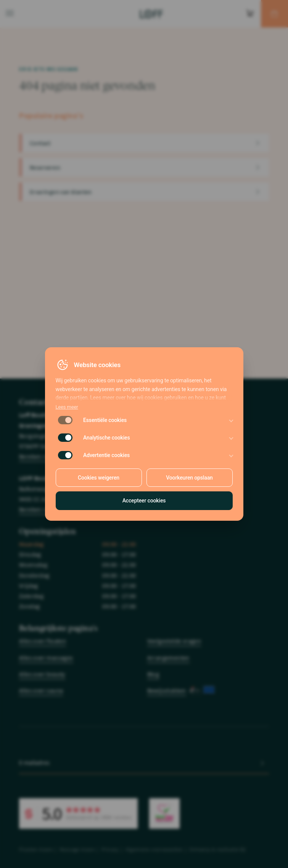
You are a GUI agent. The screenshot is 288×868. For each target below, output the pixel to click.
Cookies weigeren (99, 478)
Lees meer (67, 407)
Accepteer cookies (144, 501)
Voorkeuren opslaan (189, 478)
